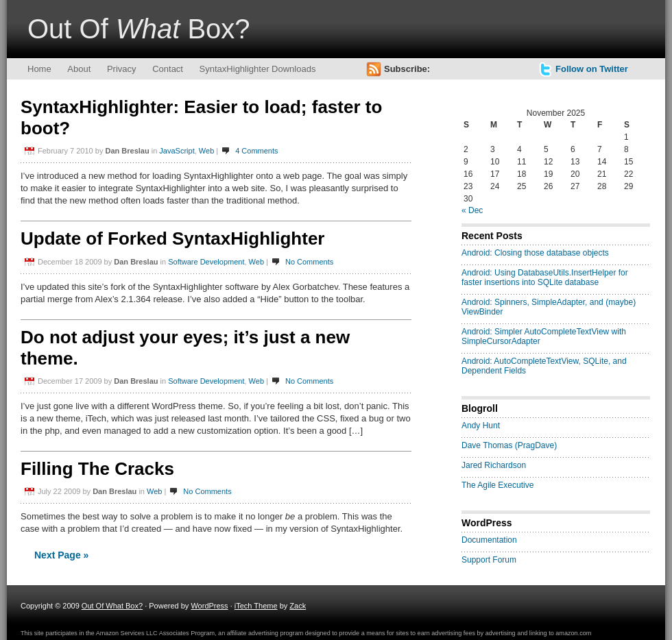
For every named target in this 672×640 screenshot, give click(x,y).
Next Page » (61, 555)
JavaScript (177, 151)
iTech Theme (256, 606)
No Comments (309, 262)
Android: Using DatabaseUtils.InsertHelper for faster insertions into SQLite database (545, 278)
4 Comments (256, 151)
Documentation (489, 540)
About (79, 69)
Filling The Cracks (97, 469)
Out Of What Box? (112, 606)
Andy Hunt (481, 426)
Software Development (206, 262)
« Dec (472, 210)
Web (206, 151)
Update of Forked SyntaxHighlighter (173, 238)
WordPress (209, 606)
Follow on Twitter (592, 69)
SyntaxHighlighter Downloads (258, 69)
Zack (298, 606)
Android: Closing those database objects (535, 253)
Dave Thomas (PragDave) (509, 445)
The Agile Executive (497, 485)
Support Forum (489, 560)
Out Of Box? (139, 29)
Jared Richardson (494, 465)
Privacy (122, 69)
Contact (168, 69)
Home (39, 69)
